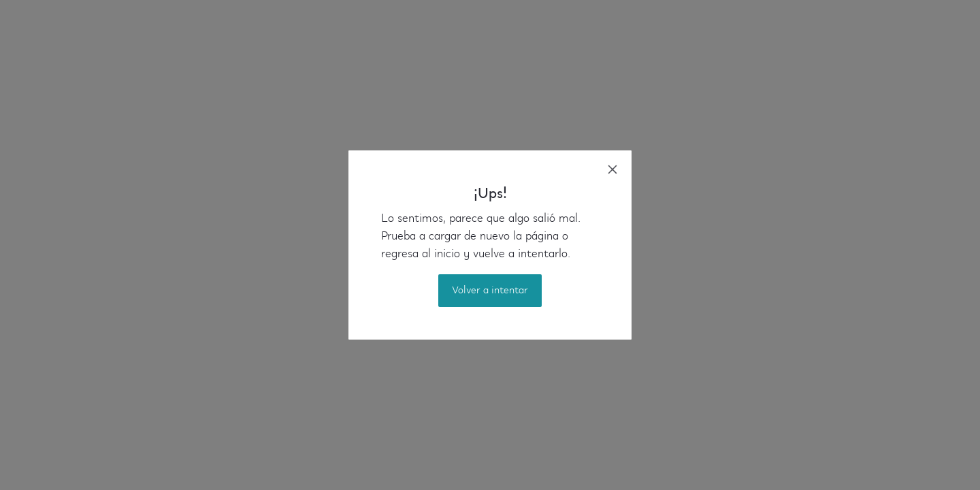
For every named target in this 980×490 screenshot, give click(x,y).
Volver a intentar (490, 291)
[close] (612, 169)
